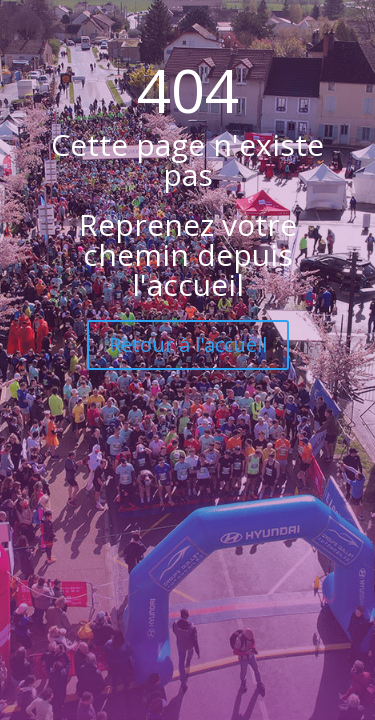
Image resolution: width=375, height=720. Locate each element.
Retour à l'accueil (188, 344)
